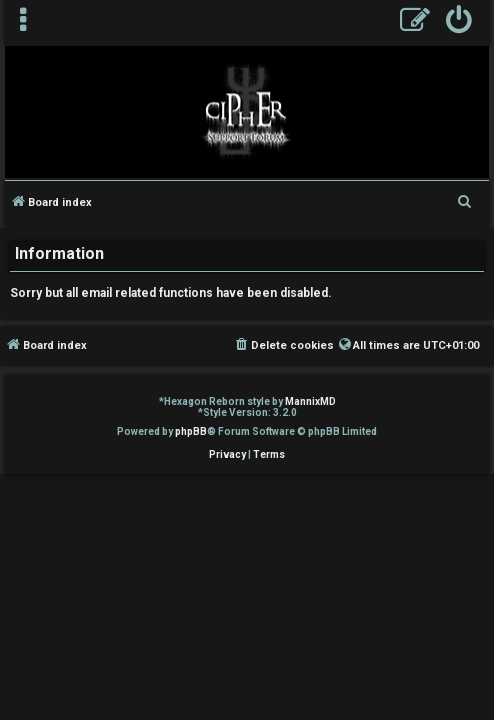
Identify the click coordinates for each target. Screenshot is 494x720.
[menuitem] (459, 22)
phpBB (191, 431)
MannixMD (310, 401)
